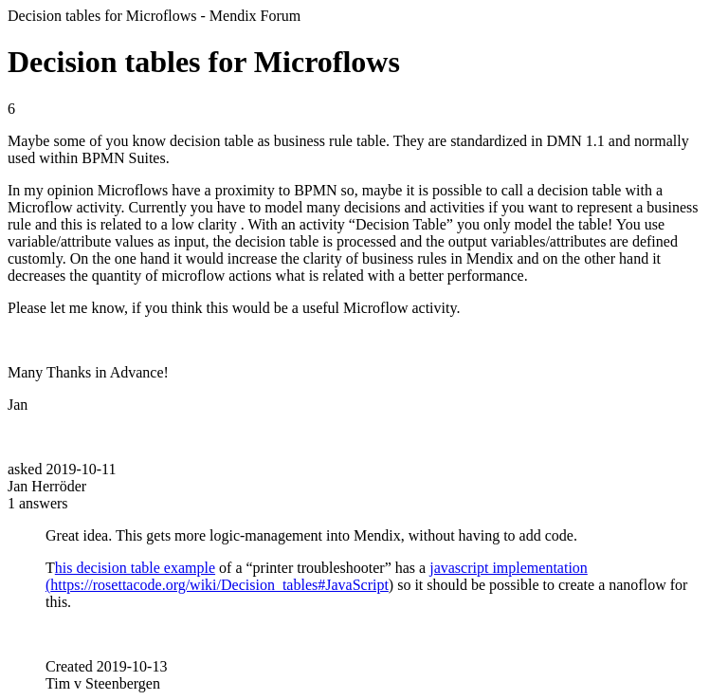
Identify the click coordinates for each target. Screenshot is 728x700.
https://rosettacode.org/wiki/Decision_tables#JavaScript (219, 585)
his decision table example (135, 568)
